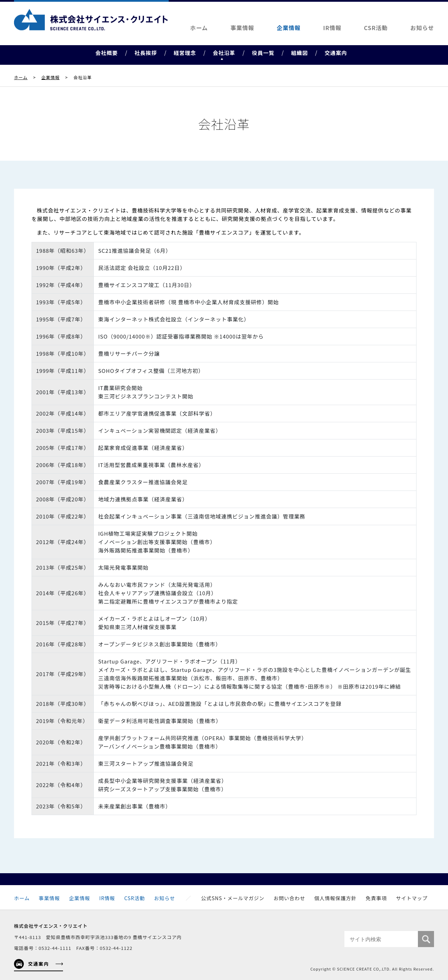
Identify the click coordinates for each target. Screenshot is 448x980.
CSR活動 (376, 28)
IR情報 (332, 28)
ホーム (199, 28)
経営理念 (185, 53)
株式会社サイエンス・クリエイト (91, 20)
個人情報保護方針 (335, 898)
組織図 (300, 53)
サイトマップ (412, 898)
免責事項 (376, 898)
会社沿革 (224, 53)
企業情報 (289, 28)
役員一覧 (263, 53)
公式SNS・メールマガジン (233, 898)
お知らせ (422, 28)
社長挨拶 (146, 53)
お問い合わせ (289, 898)
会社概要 (106, 53)
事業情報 (242, 28)
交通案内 (336, 53)
